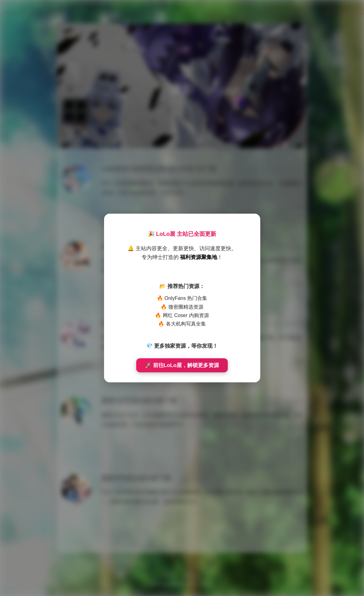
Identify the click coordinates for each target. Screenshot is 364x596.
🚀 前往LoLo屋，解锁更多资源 (182, 365)
